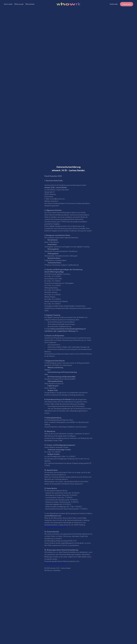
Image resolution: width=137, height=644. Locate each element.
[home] (69, 4)
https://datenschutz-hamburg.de (55, 527)
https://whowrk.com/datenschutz (55, 564)
